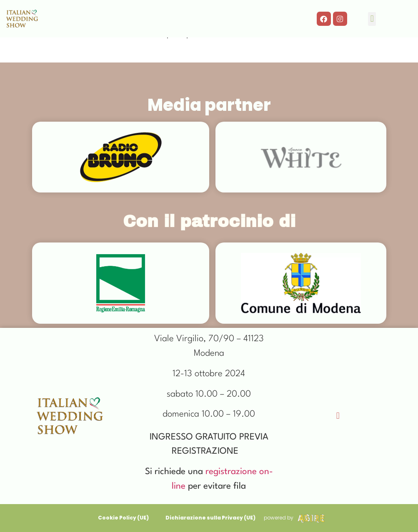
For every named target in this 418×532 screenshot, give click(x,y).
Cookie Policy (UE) (123, 518)
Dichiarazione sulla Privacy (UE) (210, 518)
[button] (372, 19)
